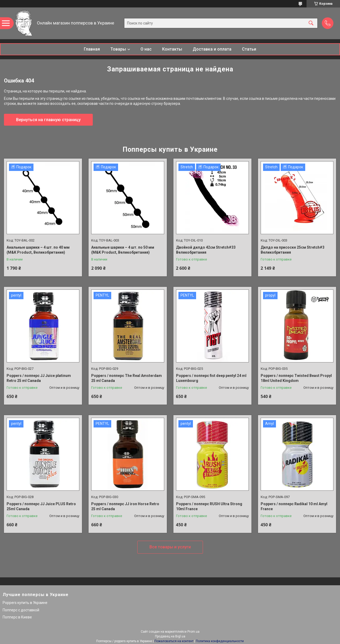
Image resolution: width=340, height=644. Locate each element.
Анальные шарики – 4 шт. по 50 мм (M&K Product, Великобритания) (123, 250)
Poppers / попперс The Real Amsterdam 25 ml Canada (127, 378)
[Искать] (311, 23)
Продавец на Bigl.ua (170, 636)
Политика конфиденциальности (220, 641)
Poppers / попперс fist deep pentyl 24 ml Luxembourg (211, 378)
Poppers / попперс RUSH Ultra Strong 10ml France (209, 507)
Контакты (172, 49)
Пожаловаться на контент (174, 641)
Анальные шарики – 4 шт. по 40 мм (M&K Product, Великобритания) (38, 250)
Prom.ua (193, 632)
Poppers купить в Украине (25, 603)
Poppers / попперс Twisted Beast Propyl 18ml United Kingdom (296, 378)
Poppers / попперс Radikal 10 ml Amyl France (294, 507)
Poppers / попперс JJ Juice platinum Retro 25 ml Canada (39, 378)
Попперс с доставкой (21, 610)
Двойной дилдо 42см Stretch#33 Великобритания (206, 250)
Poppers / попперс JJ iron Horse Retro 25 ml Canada (125, 507)
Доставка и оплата (212, 49)
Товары (118, 49)
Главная (92, 49)
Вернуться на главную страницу (48, 120)
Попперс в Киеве (17, 617)
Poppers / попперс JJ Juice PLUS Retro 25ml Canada (41, 507)
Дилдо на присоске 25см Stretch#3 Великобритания (293, 250)
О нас (146, 49)
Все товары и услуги (170, 547)
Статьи (249, 49)
